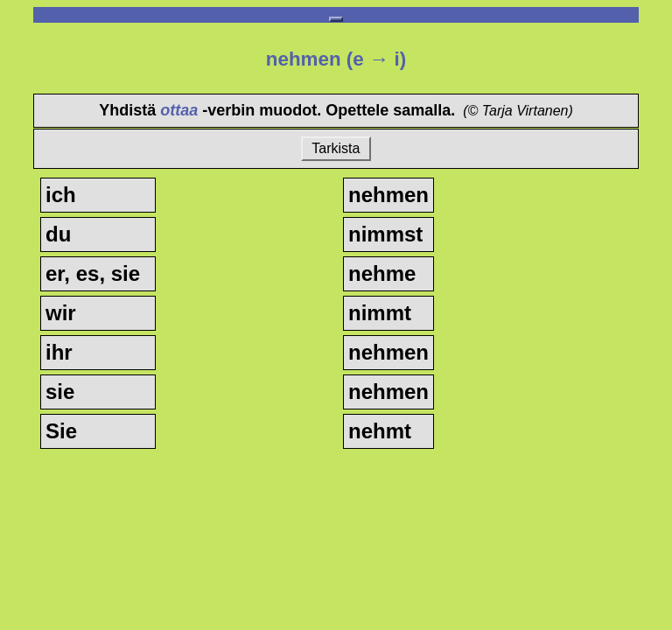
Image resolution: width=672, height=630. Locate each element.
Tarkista (336, 148)
